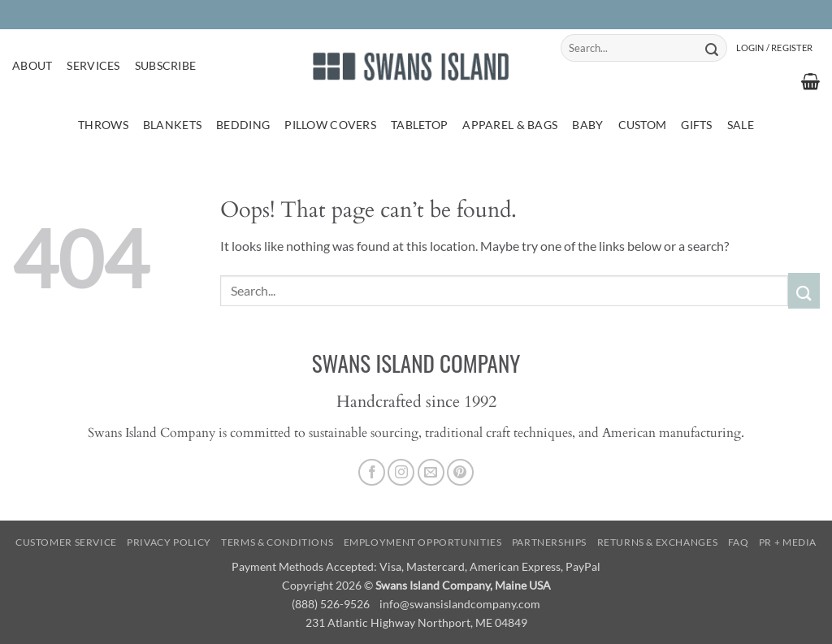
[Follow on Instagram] (401, 472)
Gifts (696, 125)
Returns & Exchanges (658, 542)
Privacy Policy (169, 542)
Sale (741, 125)
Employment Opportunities (423, 542)
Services (93, 65)
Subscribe (166, 65)
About (32, 65)
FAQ (739, 542)
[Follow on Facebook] (372, 472)
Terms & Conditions (277, 542)
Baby (587, 125)
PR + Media (788, 542)
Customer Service (66, 542)
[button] (774, 48)
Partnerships (549, 542)
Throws (103, 125)
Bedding (243, 125)
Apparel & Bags (510, 125)
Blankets (172, 125)
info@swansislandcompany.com (460, 604)
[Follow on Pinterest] (460, 472)
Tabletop (419, 125)
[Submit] (712, 48)
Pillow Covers (330, 125)
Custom (643, 125)
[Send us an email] (431, 472)
